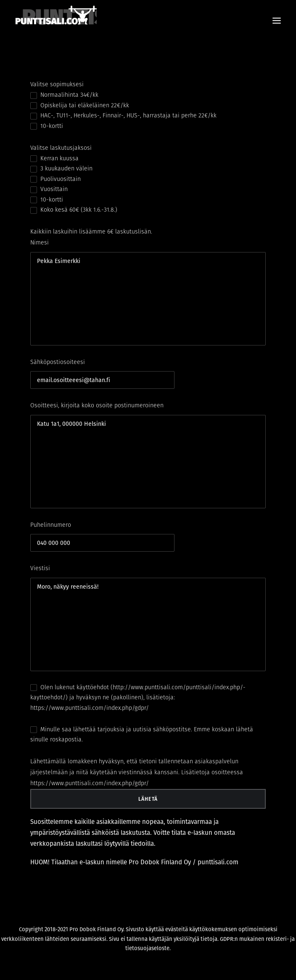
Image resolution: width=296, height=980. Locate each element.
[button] (277, 21)
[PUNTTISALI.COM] (56, 21)
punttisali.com (218, 862)
